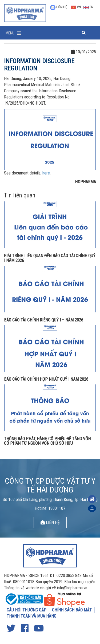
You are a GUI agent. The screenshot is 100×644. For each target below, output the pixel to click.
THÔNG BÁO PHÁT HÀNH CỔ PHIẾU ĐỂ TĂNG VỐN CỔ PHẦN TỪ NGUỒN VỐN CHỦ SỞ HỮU (47, 441)
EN (88, 7)
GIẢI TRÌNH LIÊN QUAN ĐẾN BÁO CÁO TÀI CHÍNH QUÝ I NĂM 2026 (50, 258)
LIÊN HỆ (59, 7)
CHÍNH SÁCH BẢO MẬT (72, 610)
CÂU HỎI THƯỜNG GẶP (27, 610)
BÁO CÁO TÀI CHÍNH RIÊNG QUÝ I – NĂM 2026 (44, 320)
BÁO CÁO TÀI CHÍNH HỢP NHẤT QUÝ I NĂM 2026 (46, 379)
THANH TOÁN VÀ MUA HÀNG (31, 616)
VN (76, 7)
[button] (10, 33)
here (46, 173)
